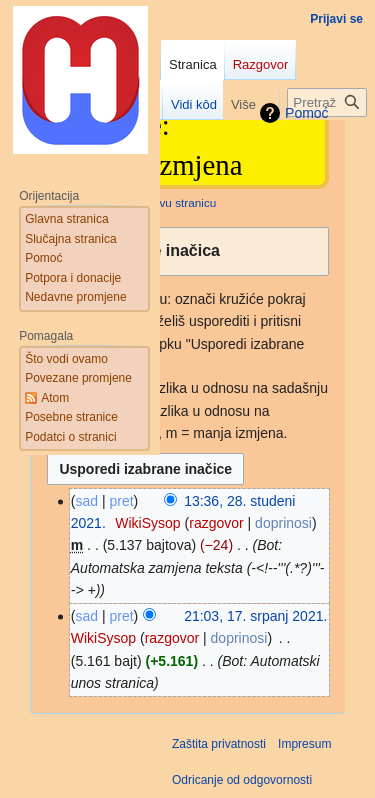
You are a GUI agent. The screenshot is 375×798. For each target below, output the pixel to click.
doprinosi (283, 523)
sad (86, 616)
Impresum (304, 744)
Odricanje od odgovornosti (242, 780)
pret (121, 501)
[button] (187, 251)
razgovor (216, 523)
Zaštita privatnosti (219, 744)
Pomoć (307, 113)
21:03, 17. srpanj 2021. (255, 616)
